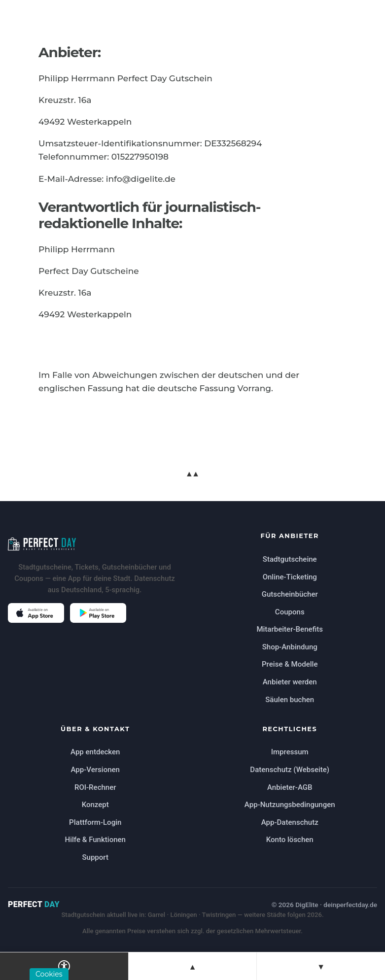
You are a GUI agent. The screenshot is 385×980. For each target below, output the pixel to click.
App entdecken (95, 752)
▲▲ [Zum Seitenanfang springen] (192, 473)
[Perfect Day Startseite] (95, 544)
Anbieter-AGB (290, 787)
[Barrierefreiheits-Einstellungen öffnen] (64, 966)
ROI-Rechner (95, 787)
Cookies (49, 974)
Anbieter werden (290, 682)
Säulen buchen (290, 700)
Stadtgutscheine (290, 559)
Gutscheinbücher (290, 594)
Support (95, 857)
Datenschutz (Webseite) (290, 770)
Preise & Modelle (290, 664)
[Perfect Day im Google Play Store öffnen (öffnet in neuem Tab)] (98, 613)
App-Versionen (95, 770)
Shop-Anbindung (290, 647)
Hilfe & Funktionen (95, 840)
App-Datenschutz (290, 822)
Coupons (290, 612)
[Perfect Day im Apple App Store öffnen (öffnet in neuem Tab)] (36, 613)
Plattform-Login (95, 822)
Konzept (95, 805)
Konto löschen (290, 840)
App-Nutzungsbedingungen (290, 805)
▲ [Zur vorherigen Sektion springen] (192, 966)
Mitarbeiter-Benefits (290, 629)
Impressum (290, 752)
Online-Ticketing (290, 577)
